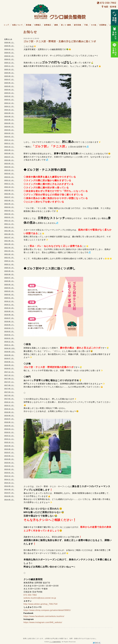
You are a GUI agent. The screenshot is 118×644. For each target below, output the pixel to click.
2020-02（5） (9, 295)
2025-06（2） (9, 83)
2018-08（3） (9, 355)
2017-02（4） (9, 399)
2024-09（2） (9, 113)
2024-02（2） (9, 133)
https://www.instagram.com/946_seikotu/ (43, 622)
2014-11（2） (9, 479)
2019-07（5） (9, 318)
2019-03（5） (9, 332)
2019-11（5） (9, 305)
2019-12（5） (9, 301)
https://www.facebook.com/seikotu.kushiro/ (44, 616)
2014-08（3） (9, 489)
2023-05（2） (9, 164)
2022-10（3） (9, 187)
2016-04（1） (9, 429)
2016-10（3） (9, 409)
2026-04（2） (9, 49)
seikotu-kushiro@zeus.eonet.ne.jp (40, 598)
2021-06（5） (9, 241)
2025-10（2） (9, 70)
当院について (17, 25)
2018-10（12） (10, 348)
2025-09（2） (9, 73)
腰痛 (56, 25)
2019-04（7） (9, 328)
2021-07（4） (9, 237)
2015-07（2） (9, 453)
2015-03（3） (9, 466)
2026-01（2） (9, 59)
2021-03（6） (9, 251)
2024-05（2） (9, 123)
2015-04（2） (9, 463)
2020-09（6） (9, 271)
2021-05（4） (9, 244)
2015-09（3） (9, 446)
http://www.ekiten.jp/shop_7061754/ (41, 604)
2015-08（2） (9, 449)
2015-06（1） (9, 456)
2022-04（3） (9, 207)
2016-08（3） (9, 416)
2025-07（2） (9, 80)
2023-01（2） (9, 177)
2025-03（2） (9, 93)
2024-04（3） (9, 127)
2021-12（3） (9, 221)
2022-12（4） (9, 180)
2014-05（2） (9, 500)
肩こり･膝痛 (66, 25)
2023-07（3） (9, 157)
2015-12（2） (9, 436)
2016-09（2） (9, 412)
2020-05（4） (9, 285)
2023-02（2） (9, 174)
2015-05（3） (9, 459)
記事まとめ (8, 39)
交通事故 (103, 25)
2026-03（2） (9, 53)
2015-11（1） (9, 439)
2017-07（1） (9, 382)
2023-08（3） (9, 153)
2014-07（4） (9, 493)
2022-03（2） (9, 211)
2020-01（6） (9, 298)
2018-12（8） (9, 342)
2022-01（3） (9, 217)
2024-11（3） (9, 106)
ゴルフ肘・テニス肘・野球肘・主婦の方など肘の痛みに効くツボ (60, 41)
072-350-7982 (107, 3)
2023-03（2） (9, 170)
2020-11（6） (9, 264)
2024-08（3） (9, 116)
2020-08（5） (9, 274)
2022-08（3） (9, 194)
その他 (94, 25)
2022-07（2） (9, 197)
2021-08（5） (9, 234)
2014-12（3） (9, 476)
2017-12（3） (9, 372)
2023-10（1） (9, 147)
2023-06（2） (9, 160)
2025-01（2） (9, 100)
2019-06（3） (9, 322)
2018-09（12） (10, 352)
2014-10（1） (9, 483)
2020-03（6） (9, 291)
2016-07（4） (9, 419)
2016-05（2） (9, 426)
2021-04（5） (9, 248)
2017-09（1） (9, 379)
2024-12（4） (9, 103)
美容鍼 (29, 25)
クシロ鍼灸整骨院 (55, 642)
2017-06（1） (9, 385)
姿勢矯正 (48, 25)
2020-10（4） (9, 268)
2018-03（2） (9, 368)
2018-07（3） (9, 358)
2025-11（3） (9, 66)
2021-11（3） (9, 224)
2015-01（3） (9, 473)
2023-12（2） (9, 140)
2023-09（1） (9, 150)
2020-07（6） (9, 278)
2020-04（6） (9, 288)
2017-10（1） (9, 375)
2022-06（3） (9, 201)
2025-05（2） (9, 86)
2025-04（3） (9, 90)
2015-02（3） (9, 469)
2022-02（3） (9, 214)
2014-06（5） (9, 496)
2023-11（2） (9, 143)
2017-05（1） (9, 389)
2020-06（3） (9, 281)
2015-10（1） (9, 442)
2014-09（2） (9, 486)
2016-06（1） (9, 422)
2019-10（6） (9, 308)
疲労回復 (78, 25)
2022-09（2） (9, 190)
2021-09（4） (9, 231)
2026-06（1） (9, 43)
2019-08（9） (9, 315)
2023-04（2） (9, 167)
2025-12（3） (9, 63)
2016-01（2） (9, 432)
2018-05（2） (9, 365)
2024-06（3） (9, 120)
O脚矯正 (38, 25)
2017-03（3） (9, 395)
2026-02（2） (9, 56)
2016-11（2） (9, 405)
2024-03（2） (9, 130)
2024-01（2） (9, 137)
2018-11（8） (9, 345)
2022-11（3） (9, 184)
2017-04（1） (9, 392)
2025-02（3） (9, 96)
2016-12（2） (9, 402)
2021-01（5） (9, 258)
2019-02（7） (9, 335)
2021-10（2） (9, 227)
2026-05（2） (9, 46)
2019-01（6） (9, 338)
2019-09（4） (9, 311)
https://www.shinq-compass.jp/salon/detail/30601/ (47, 610)
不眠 (86, 25)
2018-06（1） (9, 362)
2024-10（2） (9, 110)
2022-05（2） (9, 204)
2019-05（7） (9, 325)
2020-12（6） (9, 261)
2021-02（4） (9, 254)
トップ (6, 25)
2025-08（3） (9, 76)
